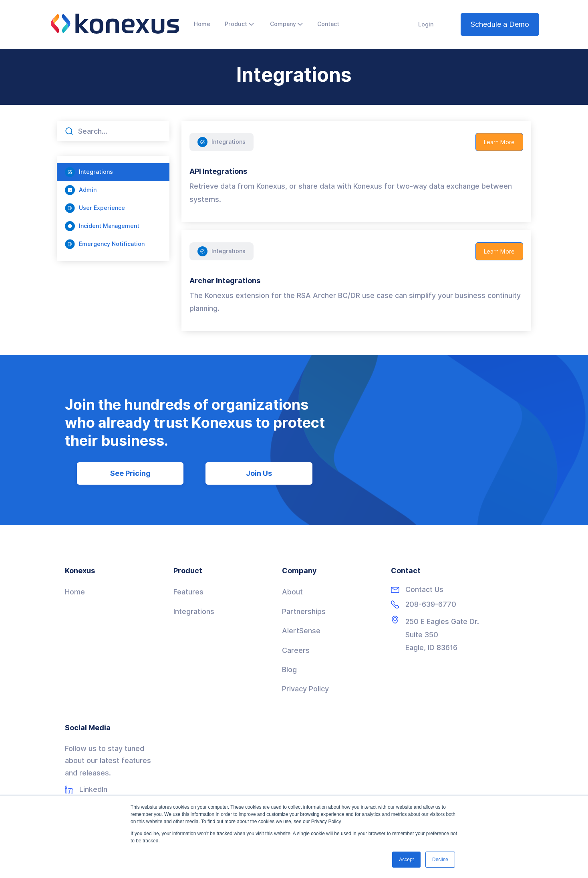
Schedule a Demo (500, 24)
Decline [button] (440, 860)
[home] (115, 24)
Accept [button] (406, 860)
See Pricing (130, 473)
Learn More (499, 142)
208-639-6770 (431, 604)
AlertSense (301, 631)
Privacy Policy (305, 689)
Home (75, 592)
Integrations (194, 611)
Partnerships (304, 611)
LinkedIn (93, 789)
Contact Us (424, 590)
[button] (239, 24)
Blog (289, 670)
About (292, 592)
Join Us (259, 473)
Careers (296, 650)
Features (188, 592)
